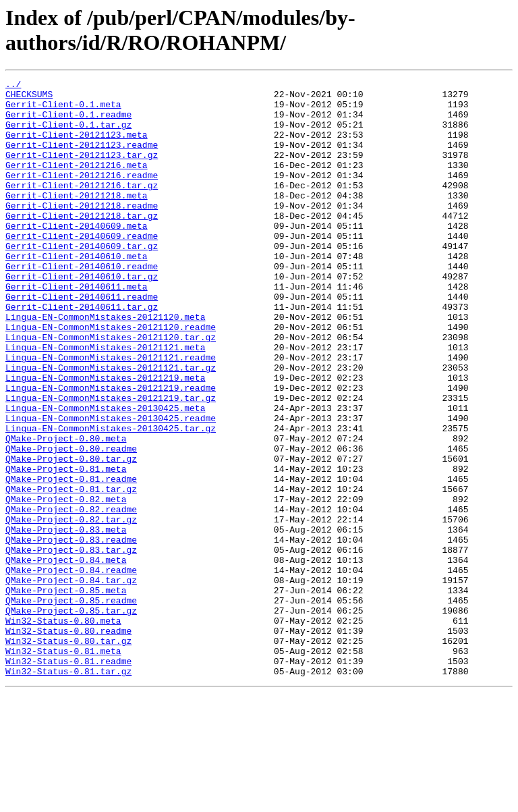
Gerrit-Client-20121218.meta (77, 219)
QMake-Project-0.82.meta (66, 584)
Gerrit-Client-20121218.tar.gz (82, 244)
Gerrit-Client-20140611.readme (82, 341)
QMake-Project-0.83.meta (66, 620)
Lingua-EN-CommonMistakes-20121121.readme (111, 414)
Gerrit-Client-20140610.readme (82, 304)
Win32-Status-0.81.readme (68, 778)
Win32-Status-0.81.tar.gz (68, 790)
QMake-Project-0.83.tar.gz (71, 645)
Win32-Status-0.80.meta (63, 730)
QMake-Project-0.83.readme (71, 632)
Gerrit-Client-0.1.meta (63, 110)
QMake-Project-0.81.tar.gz (71, 572)
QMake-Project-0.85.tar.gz (71, 718)
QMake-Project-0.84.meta (66, 657)
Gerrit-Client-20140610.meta (77, 292)
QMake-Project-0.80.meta (66, 511)
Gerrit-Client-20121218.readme (82, 232)
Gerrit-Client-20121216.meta (77, 183)
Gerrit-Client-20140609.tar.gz (82, 280)
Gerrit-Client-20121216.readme (82, 195)
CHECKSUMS (29, 98)
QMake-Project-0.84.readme (71, 669)
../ (13, 86)
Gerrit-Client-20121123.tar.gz (82, 171)
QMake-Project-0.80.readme (71, 523)
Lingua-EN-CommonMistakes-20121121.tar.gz (111, 426)
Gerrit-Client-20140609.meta (77, 256)
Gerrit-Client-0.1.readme (68, 122)
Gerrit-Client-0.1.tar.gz (68, 134)
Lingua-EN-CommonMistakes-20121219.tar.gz (111, 462)
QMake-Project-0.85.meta (66, 693)
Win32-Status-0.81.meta (63, 766)
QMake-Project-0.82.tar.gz (71, 608)
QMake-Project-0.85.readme (71, 705)
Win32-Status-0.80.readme (68, 742)
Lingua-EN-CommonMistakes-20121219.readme (111, 450)
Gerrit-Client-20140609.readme (82, 268)
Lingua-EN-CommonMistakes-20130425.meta (105, 475)
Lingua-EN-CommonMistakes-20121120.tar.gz (111, 389)
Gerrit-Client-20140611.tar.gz (82, 353)
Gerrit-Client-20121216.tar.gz (82, 207)
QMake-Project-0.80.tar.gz (71, 535)
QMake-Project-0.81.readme (71, 560)
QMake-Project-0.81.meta (66, 547)
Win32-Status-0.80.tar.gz (68, 754)
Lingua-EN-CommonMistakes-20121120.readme (111, 377)
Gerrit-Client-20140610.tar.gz (82, 317)
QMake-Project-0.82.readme (71, 596)
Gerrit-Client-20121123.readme (82, 159)
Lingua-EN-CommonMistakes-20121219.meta (105, 438)
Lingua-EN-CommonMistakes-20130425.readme (111, 487)
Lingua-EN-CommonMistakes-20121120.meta (105, 365)
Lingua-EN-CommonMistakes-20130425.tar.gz (111, 499)
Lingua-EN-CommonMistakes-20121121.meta (105, 402)
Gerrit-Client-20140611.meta (77, 329)
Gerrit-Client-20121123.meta (77, 146)
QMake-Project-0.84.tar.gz (71, 681)
